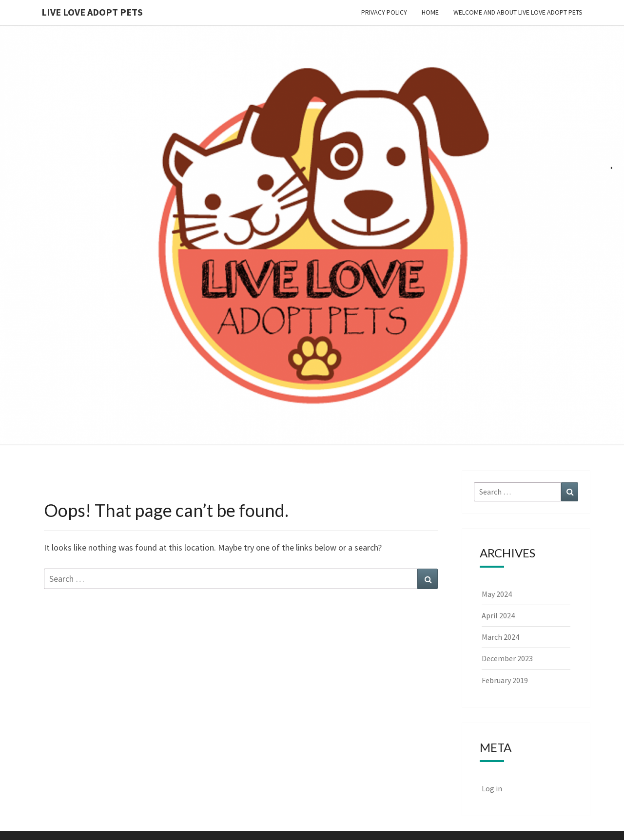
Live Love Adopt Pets (92, 12)
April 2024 (498, 615)
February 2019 (505, 680)
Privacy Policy (384, 12)
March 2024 (500, 637)
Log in (492, 788)
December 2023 (507, 658)
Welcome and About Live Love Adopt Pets (518, 12)
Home (430, 12)
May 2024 (497, 594)
